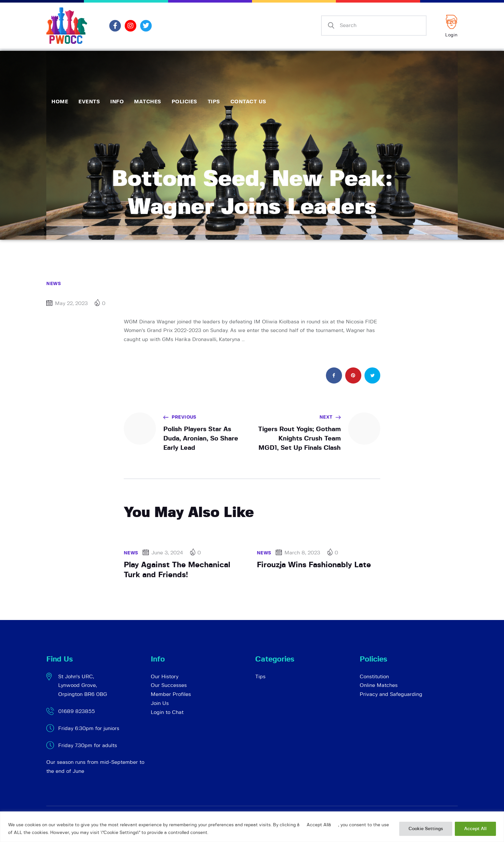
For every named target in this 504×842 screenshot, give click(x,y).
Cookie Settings (426, 829)
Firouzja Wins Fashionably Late (314, 565)
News (54, 284)
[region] (252, 827)
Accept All (475, 829)
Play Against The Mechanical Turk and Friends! (177, 570)
